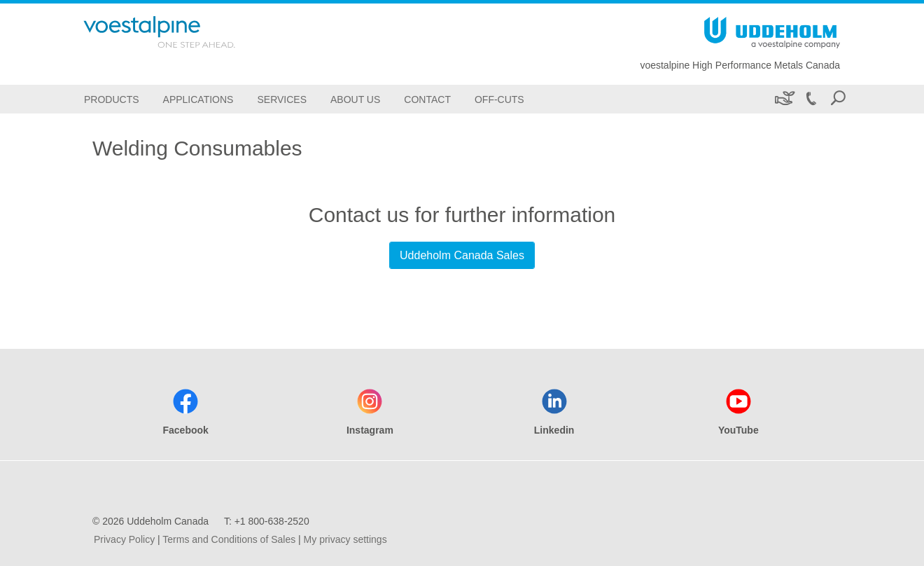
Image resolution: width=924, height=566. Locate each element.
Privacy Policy (124, 539)
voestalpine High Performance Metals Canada (740, 65)
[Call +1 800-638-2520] (811, 99)
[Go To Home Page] (178, 32)
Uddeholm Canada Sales (462, 255)
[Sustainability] (784, 99)
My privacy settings (345, 539)
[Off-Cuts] (499, 99)
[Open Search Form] (838, 99)
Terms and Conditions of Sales (229, 539)
